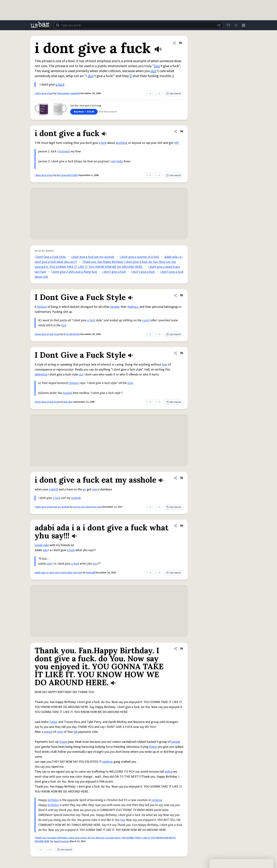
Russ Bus (68, 402)
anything (122, 143)
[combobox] (138, 25)
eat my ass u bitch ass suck (87, 507)
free (123, 820)
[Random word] (218, 25)
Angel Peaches (62, 841)
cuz (81, 374)
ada (45, 550)
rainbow (107, 762)
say (95, 564)
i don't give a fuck (114, 272)
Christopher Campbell (68, 93)
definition (41, 374)
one (95, 489)
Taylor (53, 722)
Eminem (74, 383)
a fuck (60, 85)
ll (131, 76)
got (114, 161)
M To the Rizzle (72, 334)
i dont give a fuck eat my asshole (93, 257)
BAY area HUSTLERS (67, 175)
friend (153, 747)
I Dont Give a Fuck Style (50, 257)
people (115, 307)
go (84, 489)
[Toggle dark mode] (236, 25)
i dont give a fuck (44, 93)
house (63, 742)
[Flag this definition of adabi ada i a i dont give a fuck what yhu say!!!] (182, 526)
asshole (76, 498)
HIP (177, 143)
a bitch (54, 489)
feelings (133, 307)
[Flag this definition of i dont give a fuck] (180, 43)
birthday (53, 800)
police (169, 772)
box (64, 325)
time (130, 383)
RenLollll (91, 573)
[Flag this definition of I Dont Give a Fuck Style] (182, 295)
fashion (42, 307)
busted (67, 393)
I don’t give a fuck (143, 272)
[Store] (228, 25)
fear (165, 365)
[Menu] (243, 25)
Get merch (174, 94)
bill (76, 732)
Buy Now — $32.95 (84, 112)
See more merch (108, 112)
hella (120, 161)
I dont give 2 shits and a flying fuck (74, 272)
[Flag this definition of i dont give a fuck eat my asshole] (182, 478)
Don (157, 66)
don (154, 71)
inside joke (42, 545)
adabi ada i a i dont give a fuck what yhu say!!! (59, 573)
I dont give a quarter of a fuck (139, 257)
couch (146, 320)
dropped (64, 151)
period (48, 732)
